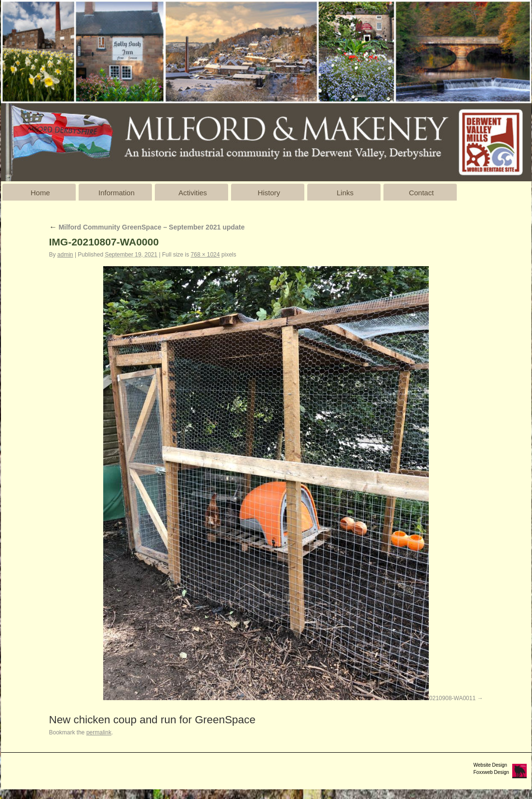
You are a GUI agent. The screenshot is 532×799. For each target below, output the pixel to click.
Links (345, 193)
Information (116, 193)
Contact (422, 193)
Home (40, 193)
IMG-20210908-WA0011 (445, 698)
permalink (99, 732)
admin (65, 255)
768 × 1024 (205, 255)
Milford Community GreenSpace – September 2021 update (147, 227)
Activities (193, 193)
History (269, 193)
